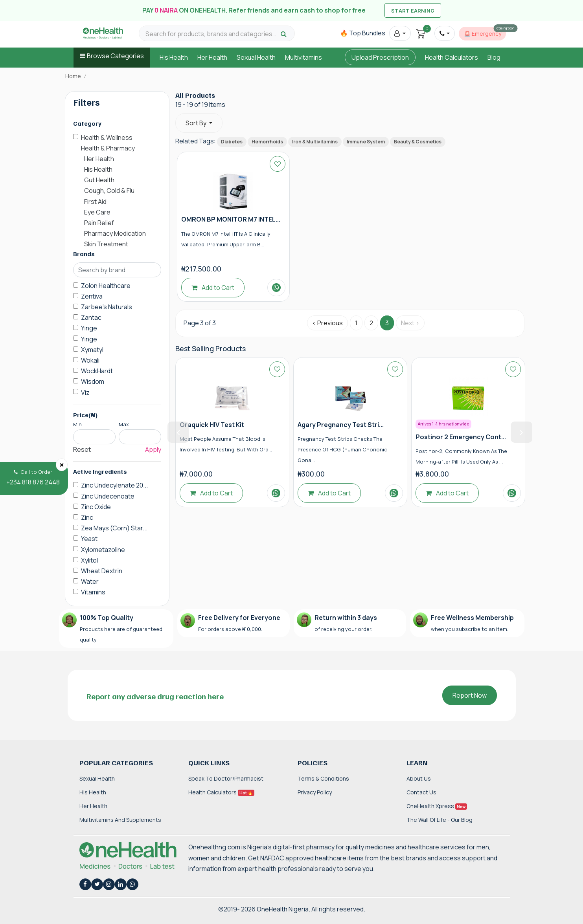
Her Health (212, 57)
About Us (419, 778)
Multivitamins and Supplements (120, 820)
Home (73, 76)
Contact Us (421, 792)
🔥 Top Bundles (363, 33)
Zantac (91, 317)
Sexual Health (256, 57)
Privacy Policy (315, 792)
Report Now (470, 695)
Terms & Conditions (323, 778)
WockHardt (97, 371)
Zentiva (92, 296)
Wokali (90, 360)
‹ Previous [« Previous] (327, 323)
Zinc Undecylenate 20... (114, 485)
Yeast (89, 539)
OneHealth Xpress (437, 806)
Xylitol (89, 560)
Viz (85, 392)
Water (90, 581)
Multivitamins (303, 57)
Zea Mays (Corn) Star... (114, 528)
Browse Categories (115, 56)
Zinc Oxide (96, 507)
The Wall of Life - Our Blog (440, 820)
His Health (174, 57)
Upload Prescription (380, 57)
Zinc (87, 517)
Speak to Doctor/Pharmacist (226, 778)
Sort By (197, 123)
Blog (494, 57)
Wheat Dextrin (102, 571)
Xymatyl (92, 350)
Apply (153, 449)
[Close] (62, 465)
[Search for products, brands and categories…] (212, 34)
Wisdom (93, 381)
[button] (400, 33)
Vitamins (93, 592)
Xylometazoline (103, 550)
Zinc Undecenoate (108, 496)
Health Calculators (452, 57)
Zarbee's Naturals (107, 307)
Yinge (89, 328)
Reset (82, 449)
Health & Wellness (107, 137)
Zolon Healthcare (106, 286)
